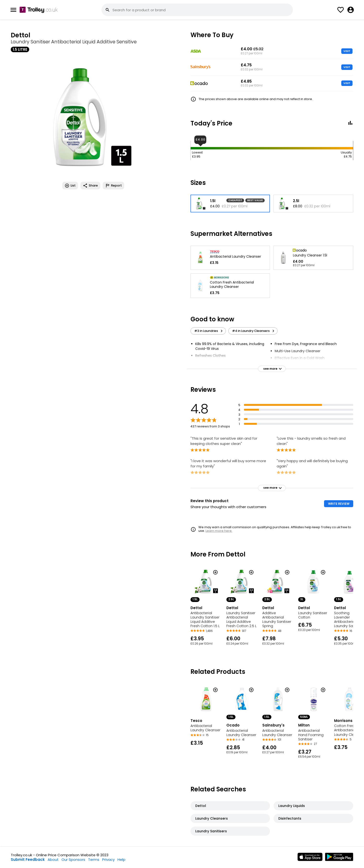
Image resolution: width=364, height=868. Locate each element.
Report (113, 186)
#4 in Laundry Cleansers (254, 331)
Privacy (108, 859)
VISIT (347, 51)
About (53, 859)
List (70, 186)
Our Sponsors (73, 859)
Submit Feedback (28, 859)
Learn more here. (219, 531)
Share (90, 186)
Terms (94, 859)
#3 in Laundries (209, 331)
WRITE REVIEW (339, 504)
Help (121, 859)
